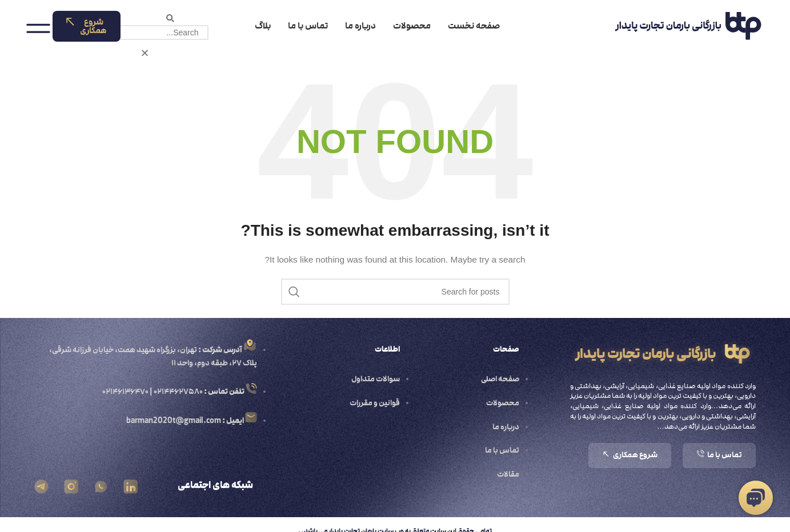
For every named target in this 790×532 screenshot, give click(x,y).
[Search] (395, 292)
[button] (170, 18)
